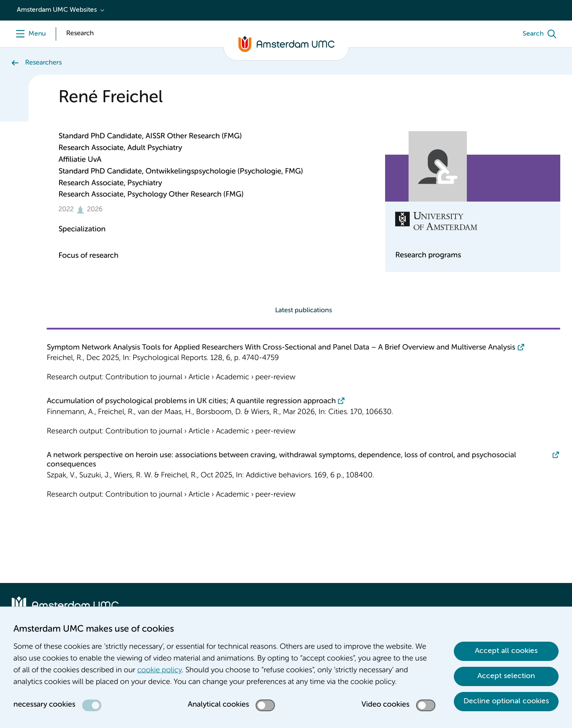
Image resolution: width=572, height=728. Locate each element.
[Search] (541, 34)
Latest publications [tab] (303, 311)
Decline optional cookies (506, 701)
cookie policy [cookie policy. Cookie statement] (159, 671)
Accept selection (506, 676)
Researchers (43, 63)
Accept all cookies (506, 651)
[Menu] (29, 34)
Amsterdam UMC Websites (57, 10)
